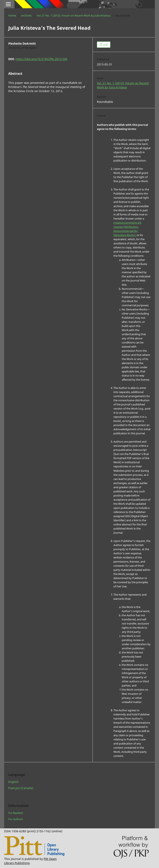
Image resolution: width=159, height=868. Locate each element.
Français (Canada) (21, 788)
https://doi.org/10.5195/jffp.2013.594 (41, 59)
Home (12, 15)
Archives (26, 15)
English (13, 782)
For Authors (16, 819)
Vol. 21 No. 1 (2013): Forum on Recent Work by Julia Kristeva (73, 15)
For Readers (16, 813)
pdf (105, 45)
